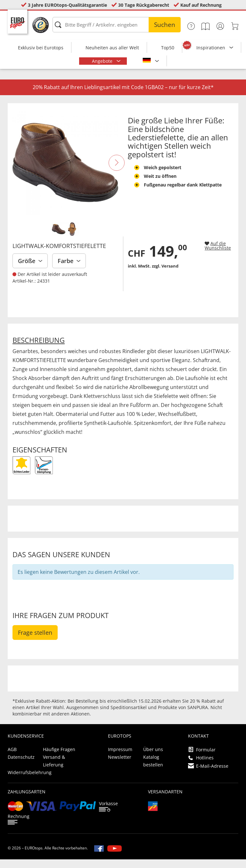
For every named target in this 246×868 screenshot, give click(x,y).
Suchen (165, 25)
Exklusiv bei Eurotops (41, 48)
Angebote (103, 61)
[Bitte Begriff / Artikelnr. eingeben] (117, 25)
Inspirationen (211, 48)
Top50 (168, 48)
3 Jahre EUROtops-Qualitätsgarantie (67, 5)
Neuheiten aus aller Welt (112, 48)
